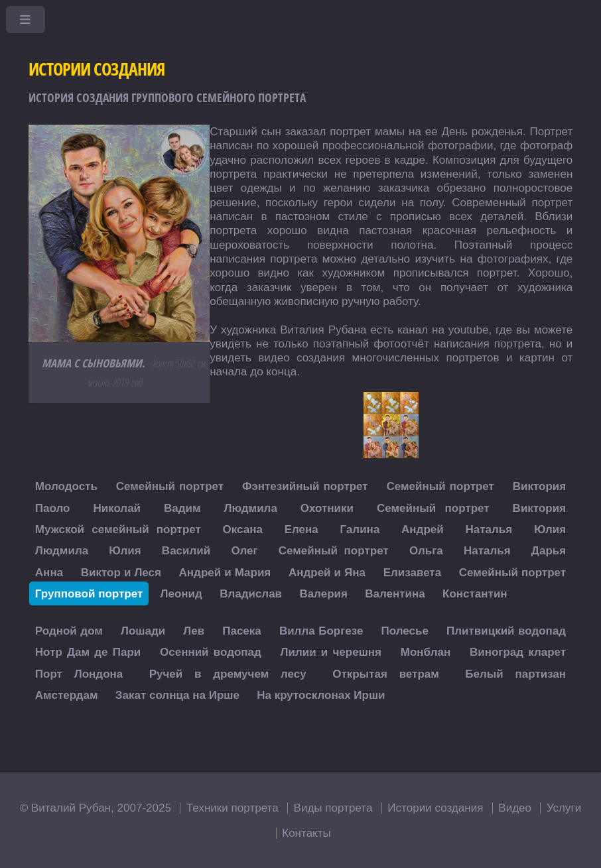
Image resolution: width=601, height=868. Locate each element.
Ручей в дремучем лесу (228, 673)
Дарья (549, 551)
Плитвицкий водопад (506, 631)
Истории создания (435, 808)
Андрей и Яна (327, 572)
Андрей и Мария (225, 572)
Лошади (143, 631)
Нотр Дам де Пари (88, 652)
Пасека (242, 631)
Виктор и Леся (121, 572)
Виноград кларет (518, 652)
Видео (515, 808)
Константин (475, 593)
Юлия (550, 529)
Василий (186, 551)
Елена (301, 529)
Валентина (395, 593)
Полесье (405, 631)
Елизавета (413, 572)
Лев (194, 631)
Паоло (53, 508)
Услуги (564, 808)
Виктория (539, 486)
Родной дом (69, 631)
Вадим (182, 508)
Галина (360, 529)
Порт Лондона (79, 673)
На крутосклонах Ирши (321, 695)
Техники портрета (233, 808)
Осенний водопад (211, 652)
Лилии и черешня (331, 652)
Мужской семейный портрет (118, 529)
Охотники (327, 508)
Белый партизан (515, 673)
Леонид (181, 593)
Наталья (489, 529)
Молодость (66, 486)
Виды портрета (333, 808)
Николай (117, 508)
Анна (49, 572)
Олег (244, 551)
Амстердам (67, 695)
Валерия (323, 593)
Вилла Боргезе (321, 631)
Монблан (426, 652)
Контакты (306, 833)
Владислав (251, 593)
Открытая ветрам (386, 673)
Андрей (423, 529)
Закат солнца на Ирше (177, 695)
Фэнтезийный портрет (305, 486)
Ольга (426, 551)
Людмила (251, 508)
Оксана (243, 529)
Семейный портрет (170, 486)
